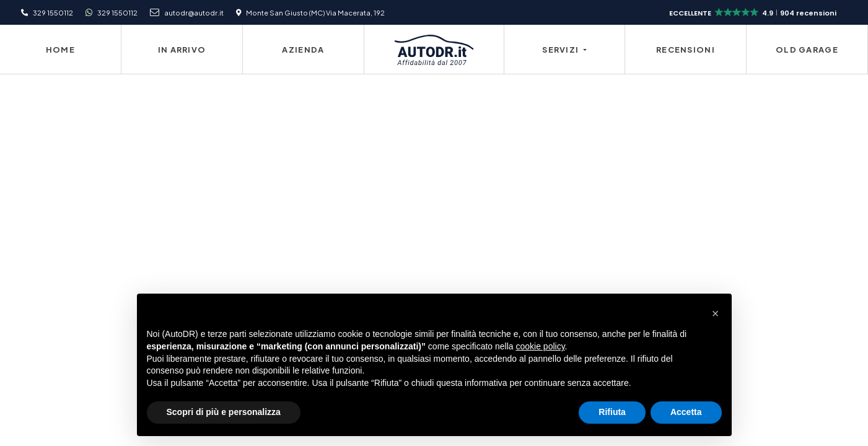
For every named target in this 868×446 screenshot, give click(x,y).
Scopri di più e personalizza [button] (224, 412)
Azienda (303, 50)
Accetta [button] (686, 412)
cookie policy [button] (540, 346)
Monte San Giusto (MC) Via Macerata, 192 (315, 12)
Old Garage (807, 50)
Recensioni (686, 50)
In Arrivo (182, 50)
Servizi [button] (561, 50)
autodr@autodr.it (194, 12)
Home (60, 50)
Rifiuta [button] (612, 412)
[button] (754, 13)
